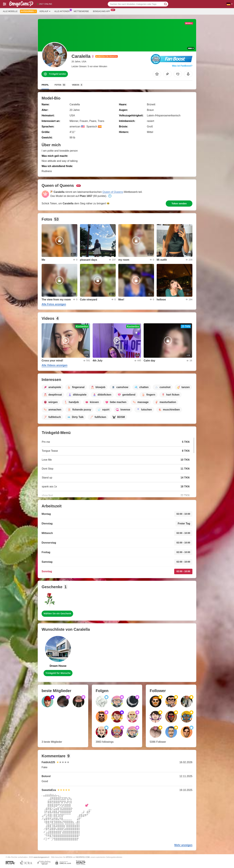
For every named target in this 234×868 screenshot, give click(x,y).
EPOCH (69, 857)
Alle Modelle (10, 11)
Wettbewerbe (81, 11)
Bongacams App (102, 11)
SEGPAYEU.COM (83, 857)
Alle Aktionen (63, 11)
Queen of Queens (113, 192)
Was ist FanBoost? (182, 66)
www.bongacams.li (41, 857)
